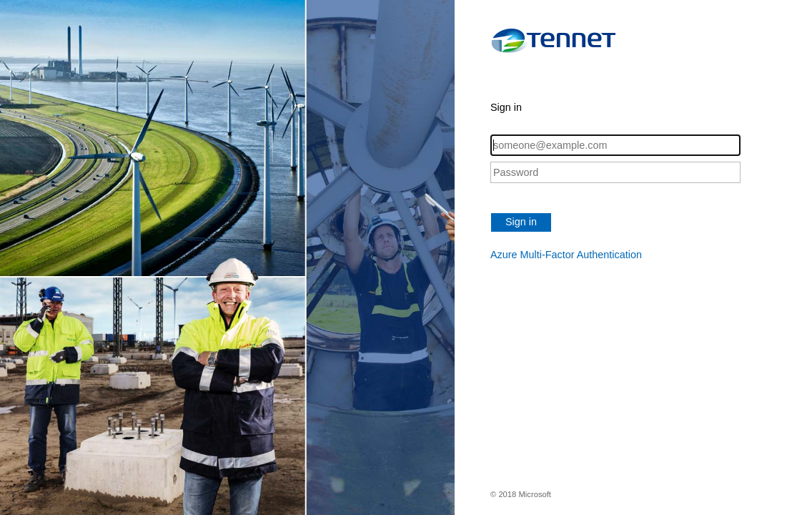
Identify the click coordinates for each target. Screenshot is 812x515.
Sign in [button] (521, 222)
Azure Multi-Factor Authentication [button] (566, 255)
